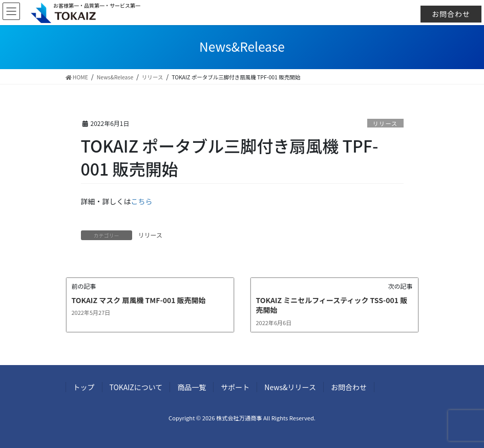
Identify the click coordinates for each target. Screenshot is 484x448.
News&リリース (290, 387)
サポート (235, 387)
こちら (142, 201)
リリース (385, 123)
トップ (84, 387)
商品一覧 (192, 387)
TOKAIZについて (136, 387)
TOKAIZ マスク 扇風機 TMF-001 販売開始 (139, 300)
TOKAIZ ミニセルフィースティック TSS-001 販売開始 (332, 305)
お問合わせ (451, 14)
